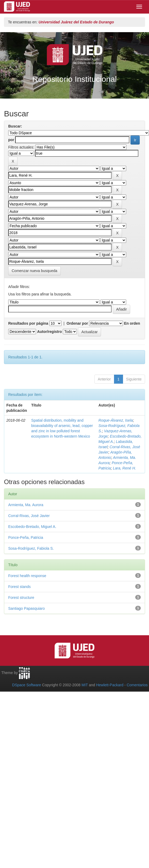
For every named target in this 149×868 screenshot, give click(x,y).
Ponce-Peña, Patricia (26, 537)
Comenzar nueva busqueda (34, 271)
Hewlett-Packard (110, 685)
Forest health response (27, 576)
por (11, 140)
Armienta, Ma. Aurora (26, 505)
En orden (132, 323)
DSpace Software (27, 685)
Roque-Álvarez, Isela (116, 420)
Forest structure (21, 598)
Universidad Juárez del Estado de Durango (76, 22)
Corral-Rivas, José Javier (29, 516)
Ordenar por (77, 323)
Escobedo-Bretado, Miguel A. (32, 527)
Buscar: (15, 126)
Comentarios (137, 685)
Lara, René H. (124, 468)
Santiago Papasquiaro (27, 608)
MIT (85, 685)
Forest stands (19, 587)
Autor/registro (49, 332)
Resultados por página (28, 323)
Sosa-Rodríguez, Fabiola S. (31, 548)
